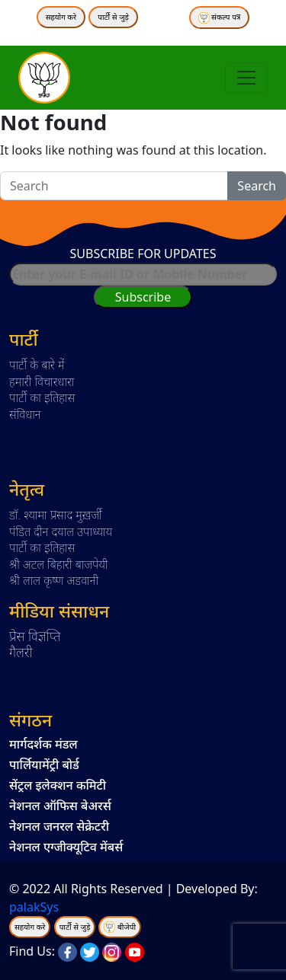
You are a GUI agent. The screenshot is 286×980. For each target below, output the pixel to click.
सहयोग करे (61, 17)
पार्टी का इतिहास (42, 397)
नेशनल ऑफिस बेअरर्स (60, 806)
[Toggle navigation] (246, 78)
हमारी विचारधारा (42, 381)
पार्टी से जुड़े (113, 17)
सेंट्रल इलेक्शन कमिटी (58, 785)
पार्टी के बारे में (37, 365)
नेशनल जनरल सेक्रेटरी (59, 826)
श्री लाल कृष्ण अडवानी (54, 580)
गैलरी (21, 652)
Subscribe (143, 297)
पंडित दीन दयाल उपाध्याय (61, 531)
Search (257, 186)
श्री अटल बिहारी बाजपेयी (58, 564)
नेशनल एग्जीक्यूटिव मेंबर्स (66, 847)
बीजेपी (127, 927)
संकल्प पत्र (220, 18)
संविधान (25, 414)
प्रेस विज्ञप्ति (35, 636)
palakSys (34, 907)
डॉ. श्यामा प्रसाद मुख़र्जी (56, 515)
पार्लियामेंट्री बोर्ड (44, 765)
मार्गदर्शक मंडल (43, 744)
